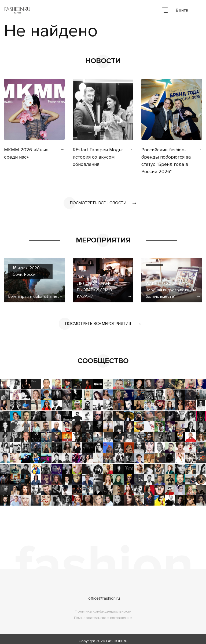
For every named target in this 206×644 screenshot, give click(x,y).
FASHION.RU (117, 637)
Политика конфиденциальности (103, 607)
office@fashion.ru (104, 594)
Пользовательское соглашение (103, 614)
